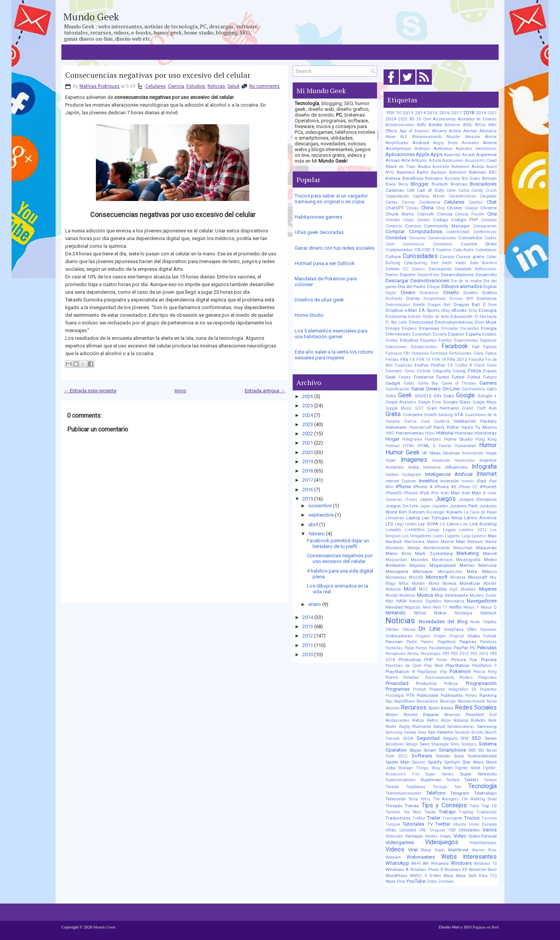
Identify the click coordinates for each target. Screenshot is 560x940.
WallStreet (458, 850)
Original (457, 636)
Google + (487, 396)
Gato (492, 389)
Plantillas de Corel (404, 666)
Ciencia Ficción (469, 214)
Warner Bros (484, 850)
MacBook (394, 542)
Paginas (468, 642)
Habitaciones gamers (318, 217)
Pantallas (394, 648)
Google (465, 395)
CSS (418, 250)
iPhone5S (394, 493)
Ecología (488, 310)
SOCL (403, 756)
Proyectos (488, 689)
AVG (390, 172)
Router (391, 727)
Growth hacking (438, 415)
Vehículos (394, 836)
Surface (453, 780)
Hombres (433, 439)
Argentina (486, 155)
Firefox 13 (442, 365)
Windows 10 (485, 863)
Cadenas (395, 190)
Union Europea (483, 824)
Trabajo (447, 812)
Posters (466, 677)
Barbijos (439, 172)
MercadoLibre (450, 572)
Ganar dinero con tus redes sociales (334, 248)
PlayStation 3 (484, 666)
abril (313, 524)
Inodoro (392, 475)
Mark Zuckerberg (434, 553)
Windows (461, 863)
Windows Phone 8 (426, 870)
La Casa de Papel (480, 512)
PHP (428, 660)
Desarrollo (486, 275)
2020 (308, 452)
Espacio (456, 334)
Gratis (393, 414)
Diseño (451, 292)
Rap (389, 701)
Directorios (429, 293)
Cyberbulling (415, 263)
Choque (471, 208)
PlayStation (458, 665)
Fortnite (424, 371)
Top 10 (489, 806)
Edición (415, 317)
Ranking (488, 695)
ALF (404, 137)
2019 (308, 462)
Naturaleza (454, 601)
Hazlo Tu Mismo (479, 427)
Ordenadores (399, 636)
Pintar (442, 660)
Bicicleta (452, 179)
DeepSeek (463, 269)
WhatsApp (397, 863)
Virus (426, 850)
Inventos (428, 481)
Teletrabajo (485, 793)
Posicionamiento (440, 677)
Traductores (398, 818)
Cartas (392, 202)
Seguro (450, 738)
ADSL (468, 125)
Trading (466, 812)
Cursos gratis (470, 257)
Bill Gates (471, 179)
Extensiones (396, 347)
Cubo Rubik (464, 250)
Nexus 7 (471, 607)
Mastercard (442, 560)
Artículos (419, 161)
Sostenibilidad (482, 756)
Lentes (411, 524)
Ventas (431, 836)
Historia (445, 433)
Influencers (456, 467)
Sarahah (462, 732)
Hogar (392, 439)
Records (393, 708)
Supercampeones (401, 780)
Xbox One (395, 881)
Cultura (393, 257)
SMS (472, 750)
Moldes (418, 584)
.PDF (390, 113)
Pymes (471, 696)
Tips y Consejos (444, 805)
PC (473, 648)
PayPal (461, 648)
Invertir (468, 481)
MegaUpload (443, 565)
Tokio (474, 806)
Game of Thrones (459, 383)
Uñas (391, 830)
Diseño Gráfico (480, 293)
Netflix (455, 607)
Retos (418, 720)
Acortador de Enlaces (477, 119)
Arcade (469, 155)
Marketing (468, 553)
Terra (413, 799)
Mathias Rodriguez (100, 86)
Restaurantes (397, 720)
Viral (413, 850)
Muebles (468, 589)
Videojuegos (442, 842)
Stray (436, 768)
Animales (470, 143)
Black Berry (397, 184)
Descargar (397, 281)
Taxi (458, 787)
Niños (420, 613)
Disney (413, 298)
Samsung (487, 726)
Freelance (424, 377)
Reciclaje (448, 701)
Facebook (455, 346)
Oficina (409, 630)
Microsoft (437, 577)
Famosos (394, 353)
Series (491, 738)
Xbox (448, 876)
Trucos (472, 818)
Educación (462, 316)
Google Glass (457, 402)
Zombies (446, 882)
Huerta (445, 446)
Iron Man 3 (474, 493)
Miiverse (458, 577)
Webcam (393, 857)
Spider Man (398, 762)
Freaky (405, 377)
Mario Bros (398, 553)
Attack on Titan (400, 167)
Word (492, 870)
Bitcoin (489, 178)
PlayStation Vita (432, 672)
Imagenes (414, 460)
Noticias (216, 86)
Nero (427, 607)
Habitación (465, 421)
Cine (492, 214)
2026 (308, 396)
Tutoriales (413, 824)
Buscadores (483, 184)
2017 (308, 480)
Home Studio (309, 315)
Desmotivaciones (430, 281)
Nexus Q (489, 607)
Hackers (488, 421)
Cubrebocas (486, 250)
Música (425, 595)
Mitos (404, 584)
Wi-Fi (416, 863)
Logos (449, 530)
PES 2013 (479, 654)
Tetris (425, 799)
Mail (460, 542)
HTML (409, 446)
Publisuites (452, 695)
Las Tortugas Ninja (442, 518)
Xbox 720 (488, 876)
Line (464, 524)
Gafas (409, 383)
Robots (478, 720)
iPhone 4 (423, 487)
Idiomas (451, 453)
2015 (308, 499)
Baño (422, 172)
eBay (446, 310)
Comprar (395, 231)
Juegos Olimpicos (478, 499)
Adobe (435, 125)
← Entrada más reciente (90, 391)
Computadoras (426, 231)
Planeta (489, 660)
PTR (410, 695)
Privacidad (397, 683)
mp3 (454, 589)
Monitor (490, 584)
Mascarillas (396, 560)
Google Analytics (401, 402)
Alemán (470, 131)
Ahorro (439, 131)
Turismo (489, 818)
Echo (473, 310)
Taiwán (392, 787)
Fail (476, 347)
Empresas (429, 328)
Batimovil (458, 172)
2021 (308, 443)
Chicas (413, 208)
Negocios (413, 607)
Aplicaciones (400, 154)
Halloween (396, 427)
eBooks (459, 310)
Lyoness (479, 536)
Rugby (404, 727)
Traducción (487, 812)
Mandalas (395, 548)
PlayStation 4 (400, 672)
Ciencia (176, 86)
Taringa (440, 787)
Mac (492, 536)
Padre (412, 642)
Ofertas (392, 630)
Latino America (480, 518)
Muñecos (407, 595)
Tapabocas (416, 787)
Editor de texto (436, 317)
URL (423, 830)
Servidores (395, 744)
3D (412, 119)
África (480, 125)
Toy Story (412, 812)
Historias (464, 433)
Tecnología (483, 786)
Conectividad (458, 232)
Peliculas (487, 648)
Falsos (490, 347)
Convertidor (470, 238)
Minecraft (478, 577)
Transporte (452, 818)
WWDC (416, 876)
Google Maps (485, 402)
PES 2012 (460, 654)
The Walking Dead (479, 799)
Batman (478, 172)
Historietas (486, 433)
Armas (393, 160)
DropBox (394, 310)
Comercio (394, 226)
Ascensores (453, 161)
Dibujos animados (462, 286)
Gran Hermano (443, 408)
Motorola (393, 589)
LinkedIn (393, 530)
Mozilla (439, 589)
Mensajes (423, 571)
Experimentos (466, 340)
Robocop (461, 720)
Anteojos (422, 149)
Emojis (393, 328)
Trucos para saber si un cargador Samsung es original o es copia (331, 199)
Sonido (443, 756)
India (414, 467)
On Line (429, 629)
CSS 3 (428, 250)
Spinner (419, 762)
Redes (447, 708)
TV (430, 824)
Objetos (490, 622)
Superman (431, 780)
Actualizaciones (400, 125)
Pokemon (460, 671)
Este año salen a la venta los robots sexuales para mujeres (334, 355)
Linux (434, 530)
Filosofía (476, 360)
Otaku (474, 636)
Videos (395, 849)
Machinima (414, 542)
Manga (414, 548)
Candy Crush (484, 190)
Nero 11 (440, 607)
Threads (394, 806)
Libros (453, 524)
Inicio (180, 391)
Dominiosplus (398, 305)
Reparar (431, 714)
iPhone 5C (468, 487)
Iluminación (473, 453)
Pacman (394, 642)
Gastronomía (473, 389)
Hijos (430, 433)
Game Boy (428, 383)
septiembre (321, 515)
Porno (392, 677)
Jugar (425, 506)
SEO (476, 738)
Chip (440, 208)
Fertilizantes (460, 353)
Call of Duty (430, 190)
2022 (308, 434)
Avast (492, 167)
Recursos (414, 708)
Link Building (483, 524)
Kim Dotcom (412, 512)
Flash (480, 365)
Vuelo (440, 850)
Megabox (417, 565)
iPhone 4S (446, 487)
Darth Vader (454, 263)
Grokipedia (413, 415)
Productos (426, 683)
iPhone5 (488, 487)
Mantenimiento (437, 548)
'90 (399, 113)
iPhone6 (411, 493)
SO (481, 750)
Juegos (446, 499)
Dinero (408, 292)
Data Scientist (483, 263)
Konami (455, 512)
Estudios (196, 86)
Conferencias (485, 232)
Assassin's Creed (481, 161)
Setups (412, 744)
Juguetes (440, 506)
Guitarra (442, 421)
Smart (430, 750)
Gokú (449, 396)
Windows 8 (397, 869)
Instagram (412, 475)
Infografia (484, 467)
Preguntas (488, 677)
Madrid (447, 542)
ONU (472, 629)
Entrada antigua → (265, 391)
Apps (436, 154)
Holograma (412, 439)
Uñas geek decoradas (319, 232)
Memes (467, 565)
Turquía (393, 824)
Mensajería (397, 571)
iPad (481, 481)
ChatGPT (395, 208)
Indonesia (432, 467)
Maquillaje (463, 548)
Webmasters (421, 857)
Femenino (420, 353)
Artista (435, 161)
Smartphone (452, 750)
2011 (308, 645)
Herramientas (410, 433)
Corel (390, 244)
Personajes (431, 654)
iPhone (403, 486)
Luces (438, 536)
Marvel (490, 553)
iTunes (411, 500)
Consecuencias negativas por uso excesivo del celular (158, 75)
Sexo (425, 744)
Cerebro (476, 202)
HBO (390, 433)
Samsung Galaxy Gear (406, 732)
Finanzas (404, 365)
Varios (490, 830)
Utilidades (469, 830)
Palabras (488, 642)
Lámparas (395, 518)
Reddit (434, 708)
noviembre (320, 506)
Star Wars (473, 762)
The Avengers (446, 799)
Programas (398, 689)
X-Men (435, 876)
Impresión (441, 460)
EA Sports (429, 310)
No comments (264, 86)
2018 (308, 471)
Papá (409, 648)
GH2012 (423, 396)
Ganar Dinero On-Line (435, 389)
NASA (401, 601)
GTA (459, 415)
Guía (425, 421)
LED (390, 524)
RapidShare (404, 701)
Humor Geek (403, 453)
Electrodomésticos (454, 322)
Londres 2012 (473, 530)
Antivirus (443, 148)
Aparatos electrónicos (476, 149)
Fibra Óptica (485, 353)
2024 (308, 415)
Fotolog (459, 371)
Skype (415, 750)
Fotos (474, 371)
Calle (451, 190)
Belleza (393, 178)
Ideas (435, 453)
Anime (490, 143)
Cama (464, 190)
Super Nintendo (478, 774)
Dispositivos (435, 299)
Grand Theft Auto (479, 408)
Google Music (399, 408)
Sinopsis (469, 744)
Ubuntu (460, 824)
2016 (308, 490)
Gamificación (397, 389)
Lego (399, 524)
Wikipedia (440, 863)
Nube (475, 622)
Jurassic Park (464, 506)
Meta (472, 571)
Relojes (392, 715)
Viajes (446, 836)
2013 (308, 626)
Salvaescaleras (461, 727)
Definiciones (486, 269)
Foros (410, 371)
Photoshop (410, 660)
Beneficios (413, 178)
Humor (488, 445)
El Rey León (396, 322)
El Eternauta (486, 317)
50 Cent (424, 119)
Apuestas (452, 155)
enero (315, 604)
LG (443, 524)
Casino (408, 202)
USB (452, 830)
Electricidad (421, 322)
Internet (487, 474)
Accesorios (444, 119)
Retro (432, 720)
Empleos (409, 328)
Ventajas (414, 836)
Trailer (434, 818)
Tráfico (419, 818)
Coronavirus (414, 244)
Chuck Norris (400, 214)
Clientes (393, 220)
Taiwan (490, 780)
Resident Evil (481, 714)
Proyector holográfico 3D (453, 689)
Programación (481, 683)
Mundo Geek (91, 16)
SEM (464, 738)
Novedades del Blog (443, 621)
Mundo (392, 595)
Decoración (440, 269)
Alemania (488, 131)
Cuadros (444, 250)
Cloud (408, 220)
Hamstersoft (420, 427)
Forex (492, 365)
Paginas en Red (486, 927)
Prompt (419, 689)
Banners (406, 172)
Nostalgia (463, 613)
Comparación (485, 226)
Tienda (412, 806)
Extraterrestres (424, 347)
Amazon (473, 137)
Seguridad (428, 738)
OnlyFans (454, 629)
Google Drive (430, 402)
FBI (407, 353)
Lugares (452, 536)
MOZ (423, 589)
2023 (308, 424)
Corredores (443, 244)
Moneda (449, 584)
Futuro (490, 377)
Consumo (417, 238)
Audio (424, 166)
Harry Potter (446, 427)
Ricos (446, 720)
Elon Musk (486, 322)
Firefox (422, 365)
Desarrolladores (457, 275)
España (473, 334)
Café (411, 190)
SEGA (408, 738)
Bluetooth (440, 184)
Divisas (456, 299)
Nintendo (396, 613)
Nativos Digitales (425, 601)
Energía (489, 328)
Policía (479, 672)
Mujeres (488, 589)
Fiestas (392, 360)
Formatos (394, 371)
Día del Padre (412, 286)
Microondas (396, 577)
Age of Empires (414, 131)
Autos (478, 166)
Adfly (422, 125)
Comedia (489, 220)
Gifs (437, 396)
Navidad (394, 607)
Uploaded (408, 830)
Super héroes (440, 774)
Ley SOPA (428, 524)
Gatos (391, 396)
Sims (455, 744)
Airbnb (455, 131)
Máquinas (486, 548)
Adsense (452, 125)
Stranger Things (413, 768)
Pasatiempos (441, 648)
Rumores (422, 726)
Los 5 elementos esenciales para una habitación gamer (331, 334)
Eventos (445, 340)
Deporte (408, 275)
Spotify (435, 762)
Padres (427, 642)
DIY (470, 298)
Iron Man (450, 493)
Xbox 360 (466, 876)
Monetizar (470, 583)
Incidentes (395, 467)
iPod (424, 493)
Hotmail (393, 446)
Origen (440, 636)
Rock (492, 720)
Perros (413, 654)
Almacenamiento (427, 137)
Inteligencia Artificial (449, 474)
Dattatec (393, 269)
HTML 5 (427, 446)
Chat (492, 202)
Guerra (410, 421)
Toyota (430, 812)
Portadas (411, 677)
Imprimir (488, 460)
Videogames (400, 842)
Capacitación (397, 196)
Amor (491, 137)
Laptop (413, 518)
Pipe (473, 660)
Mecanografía (468, 560)
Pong (492, 672)
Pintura (459, 660)
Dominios (487, 298)
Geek (405, 395)
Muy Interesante (451, 595)
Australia (441, 167)
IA (425, 453)
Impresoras (465, 460)
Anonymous (398, 148)
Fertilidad (439, 353)
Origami (423, 636)
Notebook (488, 613)
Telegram (460, 793)
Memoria (488, 565)
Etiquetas (428, 340)
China (427, 208)
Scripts (478, 732)
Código (441, 220)
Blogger (420, 184)
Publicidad (428, 695)
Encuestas (470, 328)
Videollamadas (483, 843)
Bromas (459, 184)
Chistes (455, 208)
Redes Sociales (476, 708)
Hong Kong (486, 439)
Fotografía (442, 371)
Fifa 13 (408, 359)
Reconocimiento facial (477, 701)
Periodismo (395, 654)
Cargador (488, 196)
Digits (391, 293)
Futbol (458, 377)
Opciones (488, 630)
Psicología (395, 696)
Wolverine (477, 870)
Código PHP (464, 220)
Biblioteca (434, 179)
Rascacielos (427, 701)
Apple (422, 154)
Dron (492, 305)
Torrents (393, 812)
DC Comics (414, 269)
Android (421, 143)
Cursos (447, 257)
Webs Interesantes (469, 857)
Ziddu (432, 882)
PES (446, 654)
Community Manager (447, 226)
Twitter (443, 824)
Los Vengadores (417, 536)
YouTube (416, 881)
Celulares (156, 86)
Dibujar (434, 287)
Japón (426, 499)
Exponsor (488, 340)
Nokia (440, 613)
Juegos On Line (402, 506)
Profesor (451, 684)
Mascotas (420, 560)
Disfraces (394, 299)
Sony (459, 756)
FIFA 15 (423, 360)
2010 (308, 654)
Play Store (434, 666)
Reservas (452, 715)
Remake (411, 715)
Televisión (396, 799)
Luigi (466, 536)
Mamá (491, 542)
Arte (406, 160)
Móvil (410, 589)
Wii (426, 863)
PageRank (447, 642)
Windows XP (456, 870)
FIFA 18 (439, 360)
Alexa (390, 137)
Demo (392, 275)
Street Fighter (455, 768)
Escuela (440, 334)
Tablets (471, 780)
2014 (308, 617)
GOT (419, 408)
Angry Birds (445, 143)
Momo (434, 584)
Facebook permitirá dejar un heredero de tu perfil (338, 543)
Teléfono (436, 793)
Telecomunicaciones (404, 793)
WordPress (396, 876)
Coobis (491, 238)
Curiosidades (420, 256)
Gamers (488, 383)
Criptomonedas (399, 250)
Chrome (488, 208)
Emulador (450, 328)
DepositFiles (428, 275)
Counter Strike (479, 244)
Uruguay (438, 830)
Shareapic (440, 744)
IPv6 (435, 493)
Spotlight (452, 762)
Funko (443, 377)
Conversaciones (442, 238)
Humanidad (465, 446)
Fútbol (474, 377)
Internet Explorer (401, 481)
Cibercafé (425, 214)
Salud (233, 86)
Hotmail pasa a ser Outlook (325, 263)
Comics (413, 226)
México (489, 571)
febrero (317, 534)
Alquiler (454, 137)
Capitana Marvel (429, 196)
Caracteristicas (463, 196)
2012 (308, 636)
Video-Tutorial (483, 836)
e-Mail (411, 310)
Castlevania (430, 202)
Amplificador (397, 143)
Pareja (421, 648)
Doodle (419, 305)
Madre (433, 542)
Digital (490, 286)
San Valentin (441, 732)
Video (460, 836)
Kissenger (436, 512)
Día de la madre (466, 281)
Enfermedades (398, 334)
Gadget (393, 383)
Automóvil (460, 167)
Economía (396, 316)
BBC (493, 172)
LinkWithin (415, 530)
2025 (308, 406)
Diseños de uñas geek (319, 300)
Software (422, 756)
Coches (423, 220)
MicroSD (416, 577)
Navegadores (482, 601)
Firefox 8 (464, 365)
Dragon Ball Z (470, 305)
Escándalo (422, 334)
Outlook (490, 636)
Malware (475, 542)
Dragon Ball (439, 305)
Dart (435, 263)
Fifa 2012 (457, 359)
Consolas (396, 238)
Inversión (450, 481)
